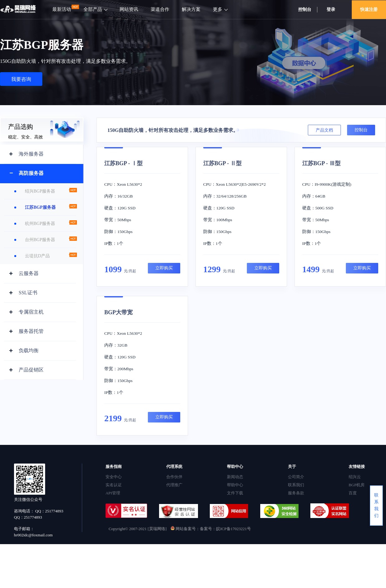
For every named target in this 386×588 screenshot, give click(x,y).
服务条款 (296, 493)
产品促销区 (31, 370)
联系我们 (296, 485)
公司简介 (296, 477)
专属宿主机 (31, 312)
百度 (353, 493)
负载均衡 (29, 350)
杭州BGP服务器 (40, 224)
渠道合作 (160, 9)
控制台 (305, 9)
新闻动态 (235, 477)
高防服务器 (31, 173)
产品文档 (324, 130)
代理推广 (174, 485)
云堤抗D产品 (37, 256)
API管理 (113, 493)
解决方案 (191, 9)
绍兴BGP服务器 (40, 191)
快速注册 (369, 9)
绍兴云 (355, 477)
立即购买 (164, 268)
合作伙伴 (174, 477)
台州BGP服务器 (40, 240)
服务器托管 (31, 331)
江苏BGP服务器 (40, 207)
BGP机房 (357, 485)
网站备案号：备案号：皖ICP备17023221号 (211, 529)
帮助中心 (235, 485)
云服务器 (29, 273)
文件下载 (235, 493)
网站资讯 (129, 9)
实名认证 (114, 485)
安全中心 (114, 477)
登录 (331, 9)
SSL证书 (28, 293)
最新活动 (62, 9)
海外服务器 (31, 154)
